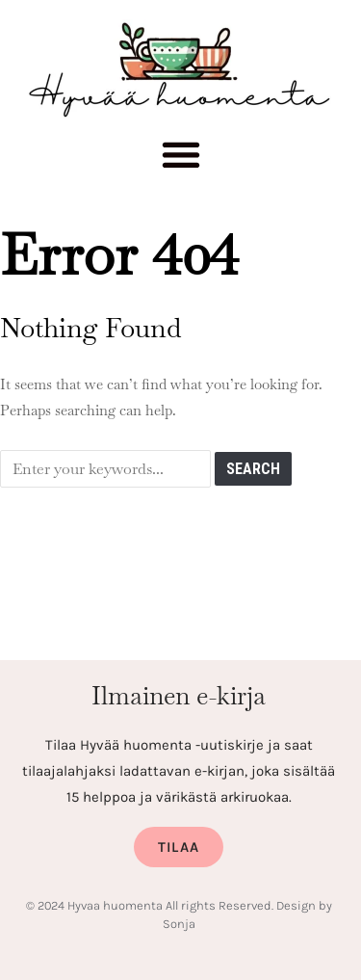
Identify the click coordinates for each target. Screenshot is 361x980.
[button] (180, 160)
